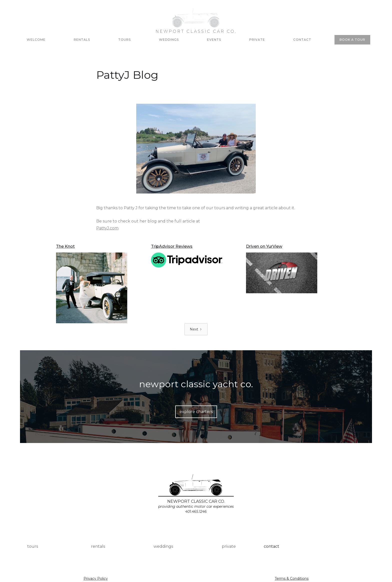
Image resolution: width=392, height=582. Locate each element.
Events (214, 40)
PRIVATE (257, 40)
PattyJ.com (107, 228)
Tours (124, 40)
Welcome (36, 40)
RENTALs (82, 40)
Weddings (169, 40)
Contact (302, 40)
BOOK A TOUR (352, 40)
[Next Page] (196, 329)
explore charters (196, 412)
